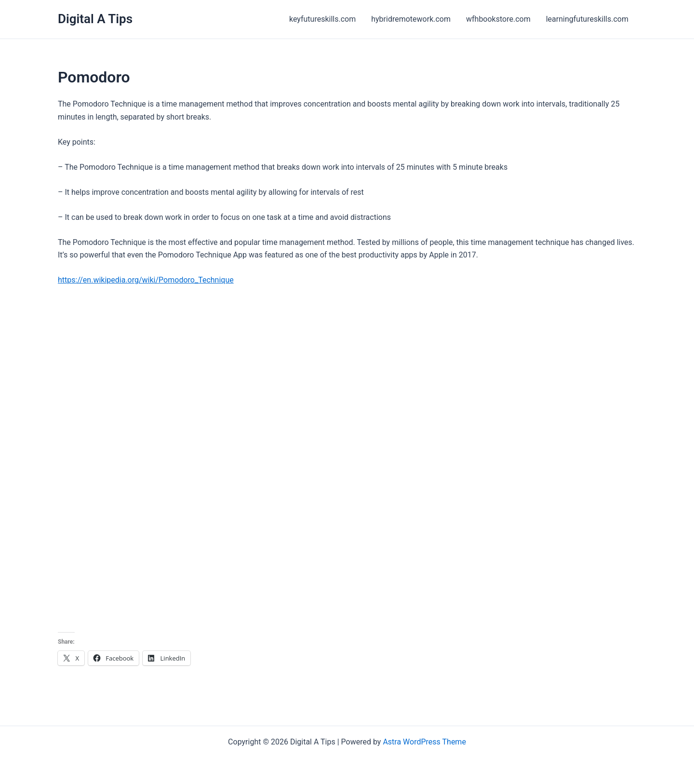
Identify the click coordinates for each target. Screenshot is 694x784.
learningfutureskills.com (587, 19)
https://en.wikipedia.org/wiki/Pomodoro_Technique (146, 280)
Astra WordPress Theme (424, 742)
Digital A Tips (95, 19)
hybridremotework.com (411, 19)
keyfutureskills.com (322, 19)
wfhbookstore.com (498, 19)
